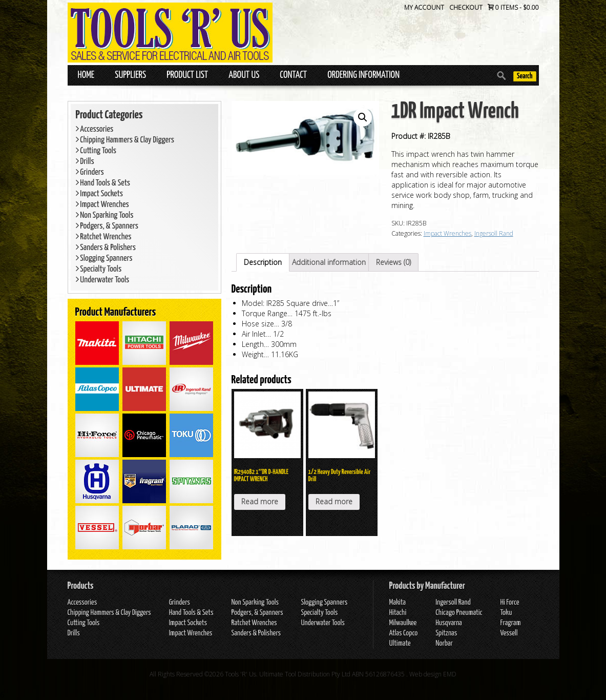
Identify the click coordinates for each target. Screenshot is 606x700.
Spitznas (446, 633)
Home (86, 75)
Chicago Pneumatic (459, 613)
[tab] (263, 262)
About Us (244, 75)
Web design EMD (433, 674)
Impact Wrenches (102, 205)
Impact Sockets (100, 194)
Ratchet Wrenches (104, 237)
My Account (424, 7)
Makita (397, 602)
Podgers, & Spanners (107, 226)
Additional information (329, 262)
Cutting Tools (96, 151)
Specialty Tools (99, 269)
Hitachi (398, 613)
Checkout (466, 7)
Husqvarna (448, 623)
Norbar (444, 643)
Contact (293, 75)
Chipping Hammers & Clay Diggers (125, 140)
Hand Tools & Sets (103, 183)
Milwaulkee (403, 623)
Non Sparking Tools (105, 215)
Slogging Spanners (104, 259)
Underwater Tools (103, 280)
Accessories (95, 129)
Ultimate (400, 643)
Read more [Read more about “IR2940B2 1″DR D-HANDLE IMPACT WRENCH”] (260, 501)
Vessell (509, 633)
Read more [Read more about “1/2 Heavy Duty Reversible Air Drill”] (334, 501)
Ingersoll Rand (494, 233)
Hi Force (509, 602)
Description (263, 262)
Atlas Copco (403, 633)
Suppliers (130, 75)
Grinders (90, 172)
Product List (187, 75)
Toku (506, 613)
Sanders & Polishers (106, 248)
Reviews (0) (393, 262)
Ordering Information (363, 75)
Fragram (510, 623)
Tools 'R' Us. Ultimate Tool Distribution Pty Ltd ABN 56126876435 (315, 674)
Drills (85, 162)
